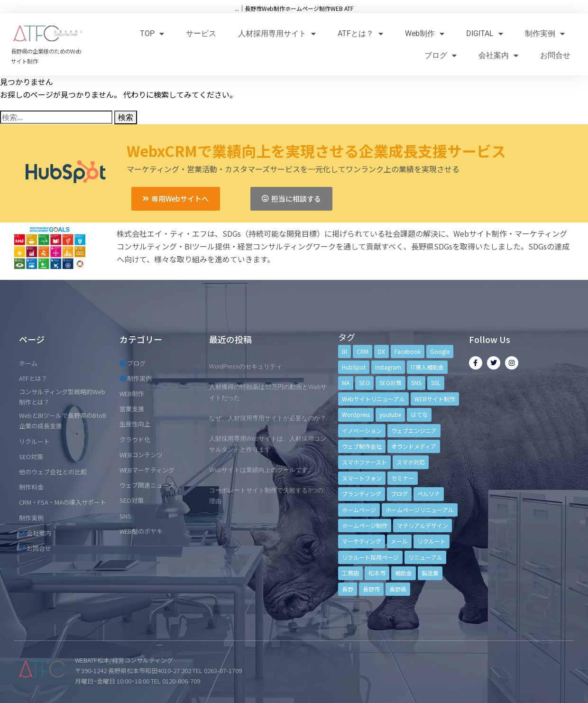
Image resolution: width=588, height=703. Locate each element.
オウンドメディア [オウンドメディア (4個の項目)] (414, 446)
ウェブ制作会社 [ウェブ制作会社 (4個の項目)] (362, 446)
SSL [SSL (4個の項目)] (436, 383)
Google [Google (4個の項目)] (440, 351)
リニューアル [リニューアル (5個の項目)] (425, 557)
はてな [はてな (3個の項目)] (419, 414)
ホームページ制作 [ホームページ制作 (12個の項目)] (365, 525)
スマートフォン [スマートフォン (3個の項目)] (362, 478)
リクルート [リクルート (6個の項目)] (432, 541)
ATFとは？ (360, 33)
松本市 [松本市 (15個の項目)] (377, 573)
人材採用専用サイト (277, 33)
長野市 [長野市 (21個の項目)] (371, 589)
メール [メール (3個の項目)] (399, 541)
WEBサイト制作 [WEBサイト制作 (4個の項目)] (435, 399)
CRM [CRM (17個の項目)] (363, 351)
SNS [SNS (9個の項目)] (416, 383)
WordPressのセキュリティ (246, 366)
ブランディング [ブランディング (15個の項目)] (362, 494)
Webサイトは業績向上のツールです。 (262, 470)
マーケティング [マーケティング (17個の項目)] (362, 541)
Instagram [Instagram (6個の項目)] (388, 367)
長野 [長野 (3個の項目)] (348, 589)
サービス (201, 33)
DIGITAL (485, 33)
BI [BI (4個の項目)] (345, 351)
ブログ (441, 55)
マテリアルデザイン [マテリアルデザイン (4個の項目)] (423, 525)
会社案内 (498, 55)
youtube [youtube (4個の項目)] (390, 414)
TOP (152, 33)
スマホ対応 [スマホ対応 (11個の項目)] (411, 462)
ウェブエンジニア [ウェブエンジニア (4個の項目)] (414, 430)
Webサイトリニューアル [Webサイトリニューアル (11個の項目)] (373, 399)
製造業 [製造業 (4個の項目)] (430, 573)
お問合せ (555, 55)
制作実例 (545, 33)
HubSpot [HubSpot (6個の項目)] (354, 367)
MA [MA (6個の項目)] (346, 383)
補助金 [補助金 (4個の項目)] (404, 573)
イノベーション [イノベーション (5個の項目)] (362, 430)
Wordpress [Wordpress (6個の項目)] (356, 414)
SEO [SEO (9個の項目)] (364, 383)
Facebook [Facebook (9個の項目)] (408, 351)
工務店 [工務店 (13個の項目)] (350, 573)
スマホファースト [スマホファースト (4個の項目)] (364, 462)
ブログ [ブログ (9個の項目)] (399, 494)
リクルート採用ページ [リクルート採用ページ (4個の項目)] (370, 557)
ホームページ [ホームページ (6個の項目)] (359, 510)
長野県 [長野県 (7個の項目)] (398, 589)
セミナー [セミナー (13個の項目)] (403, 478)
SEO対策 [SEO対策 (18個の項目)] (390, 383)
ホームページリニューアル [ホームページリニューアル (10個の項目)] (420, 510)
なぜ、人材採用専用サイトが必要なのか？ (268, 418)
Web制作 (425, 33)
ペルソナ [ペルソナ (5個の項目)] (429, 494)
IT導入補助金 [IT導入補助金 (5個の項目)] (427, 367)
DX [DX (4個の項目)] (381, 351)
